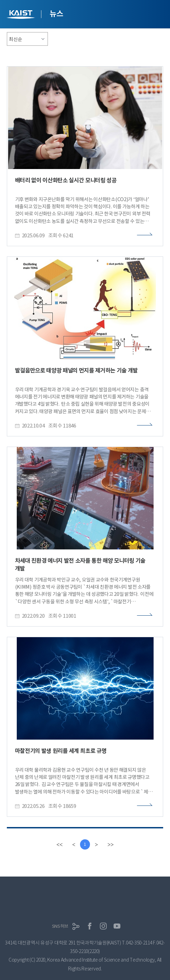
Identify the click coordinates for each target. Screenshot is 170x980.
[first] (60, 844)
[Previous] (74, 844)
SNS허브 (60, 926)
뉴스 (56, 14)
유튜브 (117, 926)
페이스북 (90, 926)
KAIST (22, 15)
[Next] (96, 844)
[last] (110, 844)
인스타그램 (103, 926)
